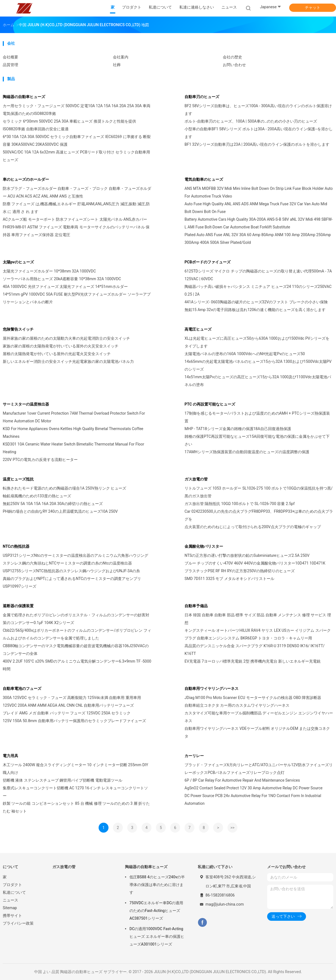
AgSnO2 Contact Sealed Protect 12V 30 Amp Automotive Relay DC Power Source (254, 788)
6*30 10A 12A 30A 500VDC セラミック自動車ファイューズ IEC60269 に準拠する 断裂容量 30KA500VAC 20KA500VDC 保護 (77, 141)
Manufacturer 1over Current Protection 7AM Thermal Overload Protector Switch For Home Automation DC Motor (74, 417)
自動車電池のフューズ (22, 689)
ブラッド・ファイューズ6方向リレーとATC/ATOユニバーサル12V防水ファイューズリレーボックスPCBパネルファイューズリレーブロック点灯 (259, 769)
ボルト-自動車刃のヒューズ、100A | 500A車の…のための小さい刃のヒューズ (251, 121)
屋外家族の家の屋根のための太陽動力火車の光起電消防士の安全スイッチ (66, 338)
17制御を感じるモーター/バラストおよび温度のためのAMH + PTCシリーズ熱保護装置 (257, 417)
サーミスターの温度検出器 (26, 404)
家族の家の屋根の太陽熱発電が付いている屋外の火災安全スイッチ (61, 346)
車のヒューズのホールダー (26, 179)
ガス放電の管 (196, 479)
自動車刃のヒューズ (202, 97)
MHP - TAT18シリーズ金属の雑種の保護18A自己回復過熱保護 (238, 429)
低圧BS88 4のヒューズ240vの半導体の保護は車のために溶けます (157, 885)
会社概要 (10, 57)
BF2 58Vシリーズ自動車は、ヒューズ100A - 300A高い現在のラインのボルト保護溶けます (258, 110)
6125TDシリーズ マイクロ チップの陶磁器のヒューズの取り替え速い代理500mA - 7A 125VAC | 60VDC (258, 275)
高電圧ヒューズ (198, 329)
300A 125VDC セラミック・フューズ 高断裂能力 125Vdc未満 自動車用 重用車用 (72, 698)
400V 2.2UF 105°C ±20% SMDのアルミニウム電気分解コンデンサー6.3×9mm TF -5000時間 (77, 665)
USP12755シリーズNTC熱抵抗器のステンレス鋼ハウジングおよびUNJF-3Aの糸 (71, 571)
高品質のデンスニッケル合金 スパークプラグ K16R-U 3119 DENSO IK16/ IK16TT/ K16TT (255, 650)
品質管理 (10, 65)
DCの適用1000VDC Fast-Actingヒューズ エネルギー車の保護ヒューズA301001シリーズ (157, 936)
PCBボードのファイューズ (208, 262)
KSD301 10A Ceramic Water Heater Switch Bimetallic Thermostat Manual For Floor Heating (74, 448)
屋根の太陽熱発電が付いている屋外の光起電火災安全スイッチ (57, 354)
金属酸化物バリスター (204, 546)
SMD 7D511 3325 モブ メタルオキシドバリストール (229, 579)
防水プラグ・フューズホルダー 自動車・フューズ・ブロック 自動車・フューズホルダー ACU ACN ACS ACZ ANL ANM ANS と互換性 (77, 192)
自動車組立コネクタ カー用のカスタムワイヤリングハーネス (237, 705)
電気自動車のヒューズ (204, 179)
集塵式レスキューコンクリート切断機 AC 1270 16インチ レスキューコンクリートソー (75, 792)
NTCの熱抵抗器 (16, 546)
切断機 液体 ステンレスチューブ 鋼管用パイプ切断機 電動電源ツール (63, 780)
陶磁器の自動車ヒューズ (24, 97)
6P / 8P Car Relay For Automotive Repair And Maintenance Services (242, 780)
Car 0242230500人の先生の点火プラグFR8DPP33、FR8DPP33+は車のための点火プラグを (259, 515)
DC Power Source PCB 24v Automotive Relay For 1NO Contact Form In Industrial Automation (253, 800)
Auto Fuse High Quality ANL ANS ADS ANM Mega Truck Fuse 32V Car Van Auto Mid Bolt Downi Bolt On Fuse (256, 208)
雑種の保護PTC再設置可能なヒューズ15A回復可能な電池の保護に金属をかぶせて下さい (257, 440)
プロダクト (12, 885)
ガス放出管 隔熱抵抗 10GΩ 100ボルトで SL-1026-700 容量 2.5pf (240, 504)
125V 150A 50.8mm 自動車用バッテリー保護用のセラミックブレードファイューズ (74, 721)
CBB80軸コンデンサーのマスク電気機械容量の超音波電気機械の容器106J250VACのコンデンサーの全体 (76, 650)
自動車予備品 (196, 606)
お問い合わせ (234, 65)
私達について (14, 892)
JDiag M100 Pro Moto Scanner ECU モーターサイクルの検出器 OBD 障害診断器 (253, 698)
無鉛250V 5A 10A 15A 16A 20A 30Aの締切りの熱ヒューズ (53, 504)
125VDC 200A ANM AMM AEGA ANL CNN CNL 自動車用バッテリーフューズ (68, 705)
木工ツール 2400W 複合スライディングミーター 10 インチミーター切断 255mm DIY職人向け (75, 769)
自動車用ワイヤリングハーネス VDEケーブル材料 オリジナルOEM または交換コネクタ (257, 732)
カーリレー (194, 756)
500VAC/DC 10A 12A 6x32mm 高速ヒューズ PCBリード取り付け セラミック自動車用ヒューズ (76, 156)
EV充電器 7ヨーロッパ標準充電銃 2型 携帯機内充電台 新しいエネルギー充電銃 (253, 661)
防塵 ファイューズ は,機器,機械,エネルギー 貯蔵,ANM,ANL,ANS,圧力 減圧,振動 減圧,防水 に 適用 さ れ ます (76, 208)
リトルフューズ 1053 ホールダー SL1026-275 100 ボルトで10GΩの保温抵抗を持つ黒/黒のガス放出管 (259, 492)
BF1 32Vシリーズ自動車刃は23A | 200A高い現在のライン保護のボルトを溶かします (257, 144)
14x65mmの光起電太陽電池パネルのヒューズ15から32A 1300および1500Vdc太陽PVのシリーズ (258, 365)
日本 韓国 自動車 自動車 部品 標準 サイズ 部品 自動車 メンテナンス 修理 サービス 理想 (258, 619)
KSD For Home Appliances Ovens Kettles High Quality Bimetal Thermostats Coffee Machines (73, 433)
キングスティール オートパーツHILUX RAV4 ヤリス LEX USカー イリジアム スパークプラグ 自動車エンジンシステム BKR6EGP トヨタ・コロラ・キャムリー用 (258, 634)
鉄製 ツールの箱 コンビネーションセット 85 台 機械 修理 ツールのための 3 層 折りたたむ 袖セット (76, 807)
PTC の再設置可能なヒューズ (210, 404)
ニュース (10, 900)
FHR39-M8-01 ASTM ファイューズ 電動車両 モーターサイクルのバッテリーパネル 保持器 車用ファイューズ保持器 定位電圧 (76, 231)
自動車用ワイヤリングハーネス (212, 689)
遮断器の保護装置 (18, 606)
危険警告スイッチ (18, 329)
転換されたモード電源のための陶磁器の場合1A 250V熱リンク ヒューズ (64, 488)
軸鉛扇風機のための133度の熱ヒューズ (37, 496)
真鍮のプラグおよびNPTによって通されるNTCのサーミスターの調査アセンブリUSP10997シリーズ (72, 582)
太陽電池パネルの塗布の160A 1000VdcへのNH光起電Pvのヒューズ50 (245, 354)
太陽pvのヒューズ (18, 262)
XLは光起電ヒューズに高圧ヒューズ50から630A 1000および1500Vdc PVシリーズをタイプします (257, 342)
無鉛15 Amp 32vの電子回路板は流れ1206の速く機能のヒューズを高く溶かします (255, 310)
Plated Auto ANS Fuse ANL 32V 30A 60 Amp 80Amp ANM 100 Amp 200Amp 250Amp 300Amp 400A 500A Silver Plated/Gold (258, 239)
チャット (313, 7)
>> (233, 828)
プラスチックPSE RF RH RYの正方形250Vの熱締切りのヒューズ (240, 571)
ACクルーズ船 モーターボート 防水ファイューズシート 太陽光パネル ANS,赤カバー (75, 219)
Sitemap (10, 908)
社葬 (117, 65)
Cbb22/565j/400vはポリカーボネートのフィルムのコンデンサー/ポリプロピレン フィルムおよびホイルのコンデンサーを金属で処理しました (77, 634)
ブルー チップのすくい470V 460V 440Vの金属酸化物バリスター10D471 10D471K (255, 563)
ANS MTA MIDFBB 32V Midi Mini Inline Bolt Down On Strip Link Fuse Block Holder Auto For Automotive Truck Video (259, 192)
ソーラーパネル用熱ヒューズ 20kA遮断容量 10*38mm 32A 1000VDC (62, 279)
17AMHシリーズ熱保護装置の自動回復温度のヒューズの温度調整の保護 (247, 452)
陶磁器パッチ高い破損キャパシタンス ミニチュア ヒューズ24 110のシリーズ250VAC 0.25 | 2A (258, 290)
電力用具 (10, 756)
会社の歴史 (232, 57)
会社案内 (121, 57)
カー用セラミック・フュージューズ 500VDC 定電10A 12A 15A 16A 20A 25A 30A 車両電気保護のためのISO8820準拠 (77, 110)
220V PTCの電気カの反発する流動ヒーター (40, 460)
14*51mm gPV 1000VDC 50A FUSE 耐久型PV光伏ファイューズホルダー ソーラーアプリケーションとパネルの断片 (77, 298)
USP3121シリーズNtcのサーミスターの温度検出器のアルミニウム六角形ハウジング (75, 555)
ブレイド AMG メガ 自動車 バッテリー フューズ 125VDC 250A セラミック (67, 713)
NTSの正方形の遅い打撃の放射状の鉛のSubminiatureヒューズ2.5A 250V (247, 555)
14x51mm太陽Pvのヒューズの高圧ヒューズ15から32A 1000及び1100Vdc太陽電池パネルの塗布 (258, 381)
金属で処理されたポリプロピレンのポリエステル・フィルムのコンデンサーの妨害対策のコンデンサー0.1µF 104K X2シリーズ (76, 619)
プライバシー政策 (18, 923)
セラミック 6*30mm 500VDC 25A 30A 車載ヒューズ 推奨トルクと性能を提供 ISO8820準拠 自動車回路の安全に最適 (69, 125)
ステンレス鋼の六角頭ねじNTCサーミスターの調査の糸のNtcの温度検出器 (67, 563)
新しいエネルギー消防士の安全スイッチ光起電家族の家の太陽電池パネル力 (68, 361)
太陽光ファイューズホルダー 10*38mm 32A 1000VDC (49, 271)
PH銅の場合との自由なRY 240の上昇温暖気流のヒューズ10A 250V (60, 511)
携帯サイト (12, 916)
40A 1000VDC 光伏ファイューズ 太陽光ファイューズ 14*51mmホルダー (65, 287)
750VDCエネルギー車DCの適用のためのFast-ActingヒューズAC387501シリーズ (156, 911)
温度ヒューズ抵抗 (18, 479)
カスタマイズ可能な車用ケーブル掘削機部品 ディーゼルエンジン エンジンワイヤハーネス (259, 717)
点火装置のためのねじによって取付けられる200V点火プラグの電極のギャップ (253, 527)
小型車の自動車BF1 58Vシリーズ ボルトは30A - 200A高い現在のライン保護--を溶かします (259, 133)
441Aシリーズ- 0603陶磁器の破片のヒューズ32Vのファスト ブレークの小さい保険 (256, 302)
